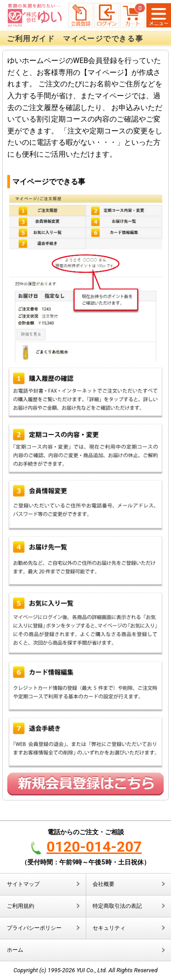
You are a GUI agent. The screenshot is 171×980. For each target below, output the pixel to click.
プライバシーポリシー (34, 928)
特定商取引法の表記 (117, 906)
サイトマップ (23, 884)
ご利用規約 (21, 906)
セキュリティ (109, 928)
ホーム (15, 950)
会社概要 (104, 884)
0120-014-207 (94, 847)
